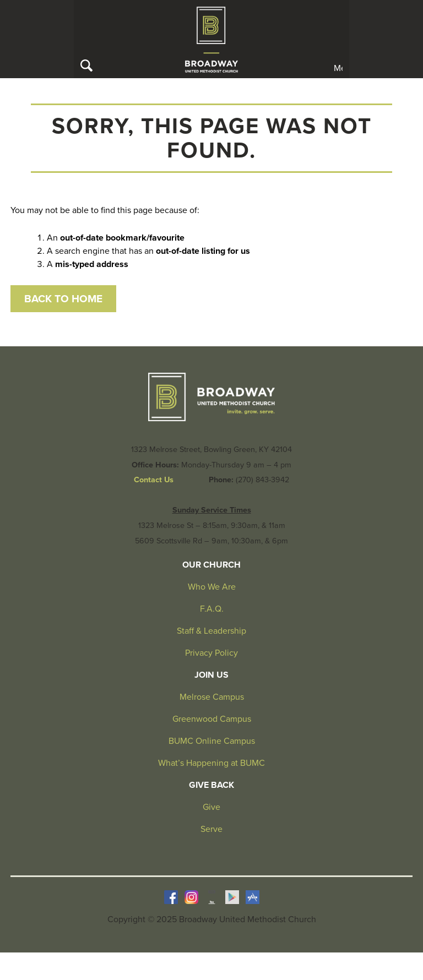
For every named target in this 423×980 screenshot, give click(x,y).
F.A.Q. (212, 609)
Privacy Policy (211, 653)
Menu (338, 68)
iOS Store (253, 897)
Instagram (191, 897)
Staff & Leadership (211, 631)
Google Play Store (232, 897)
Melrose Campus (212, 697)
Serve (211, 829)
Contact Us (154, 480)
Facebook (171, 897)
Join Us (211, 675)
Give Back (211, 785)
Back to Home (63, 299)
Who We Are (212, 587)
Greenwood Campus (212, 719)
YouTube (212, 897)
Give (211, 807)
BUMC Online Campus (212, 741)
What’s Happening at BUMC (211, 763)
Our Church (211, 565)
